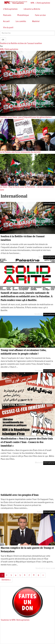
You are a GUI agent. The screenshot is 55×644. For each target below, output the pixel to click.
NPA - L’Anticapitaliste (40, 3)
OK (3, 40)
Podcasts (7, 15)
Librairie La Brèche (32, 9)
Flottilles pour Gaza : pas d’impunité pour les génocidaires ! (26, 117)
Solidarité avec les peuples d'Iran (20, 495)
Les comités (21, 22)
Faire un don (40, 15)
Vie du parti (8, 28)
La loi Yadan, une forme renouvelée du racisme (20, 152)
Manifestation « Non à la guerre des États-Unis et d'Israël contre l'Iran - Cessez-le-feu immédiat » (27, 442)
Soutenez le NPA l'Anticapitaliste (15, 620)
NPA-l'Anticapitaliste (9, 49)
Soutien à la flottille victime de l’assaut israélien (21, 44)
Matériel (36, 22)
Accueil (6, 22)
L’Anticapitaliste (10, 9)
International (49, 204)
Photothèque (23, 15)
